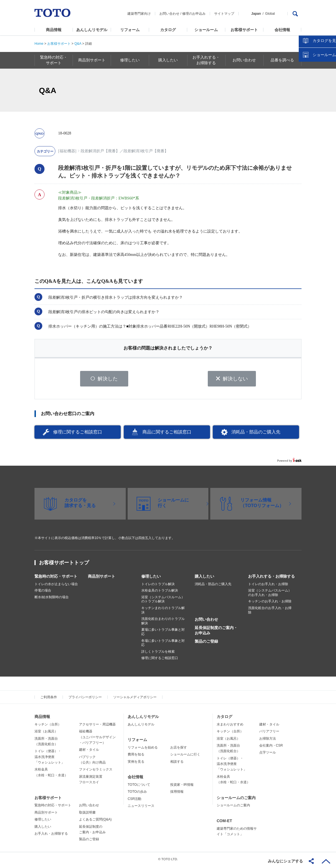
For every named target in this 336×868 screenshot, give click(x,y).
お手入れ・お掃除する (51, 835)
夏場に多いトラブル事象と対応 (163, 634)
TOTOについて (139, 787)
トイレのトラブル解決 (158, 586)
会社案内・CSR (271, 747)
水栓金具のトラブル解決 (160, 593)
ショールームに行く (185, 757)
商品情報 (54, 30)
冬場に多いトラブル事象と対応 (163, 645)
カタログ (168, 30)
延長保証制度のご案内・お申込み (216, 632)
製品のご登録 (206, 643)
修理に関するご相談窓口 (78, 434)
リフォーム (130, 30)
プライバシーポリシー (85, 699)
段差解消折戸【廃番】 (100, 151)
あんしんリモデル (92, 30)
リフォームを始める (143, 749)
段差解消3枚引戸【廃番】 (146, 151)
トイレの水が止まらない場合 (56, 586)
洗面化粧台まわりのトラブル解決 (163, 623)
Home (39, 44)
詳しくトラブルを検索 (158, 654)
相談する (177, 764)
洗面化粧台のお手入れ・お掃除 (270, 612)
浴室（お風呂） (46, 733)
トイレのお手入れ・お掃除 (268, 586)
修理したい (151, 578)
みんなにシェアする (285, 861)
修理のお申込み (194, 14)
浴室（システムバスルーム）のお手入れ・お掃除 (270, 595)
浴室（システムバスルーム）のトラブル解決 (163, 601)
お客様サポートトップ (64, 565)
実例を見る (136, 764)
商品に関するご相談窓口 (167, 434)
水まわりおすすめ (230, 726)
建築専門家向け (139, 14)
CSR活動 (134, 801)
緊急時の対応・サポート (56, 578)
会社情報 (282, 30)
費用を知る (136, 757)
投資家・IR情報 (182, 787)
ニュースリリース (141, 808)
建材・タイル (89, 752)
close (329, 90)
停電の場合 (43, 593)
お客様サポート (244, 30)
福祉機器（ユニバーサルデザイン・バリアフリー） (97, 739)
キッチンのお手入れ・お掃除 (270, 603)
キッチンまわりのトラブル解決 (163, 612)
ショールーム (206, 30)
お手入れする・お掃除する (271, 578)
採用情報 (177, 794)
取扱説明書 (87, 814)
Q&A (78, 44)
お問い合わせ (169, 14)
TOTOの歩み (137, 794)
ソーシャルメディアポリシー (135, 699)
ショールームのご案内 (236, 800)
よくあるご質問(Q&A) (95, 822)
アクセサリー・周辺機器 (97, 726)
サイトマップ (224, 14)
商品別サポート (102, 578)
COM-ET (224, 823)
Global (270, 14)
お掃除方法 (268, 740)
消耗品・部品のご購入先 (256, 434)
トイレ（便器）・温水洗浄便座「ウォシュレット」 (50, 759)
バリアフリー (269, 733)
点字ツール (268, 755)
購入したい (204, 578)
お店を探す (179, 749)
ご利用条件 (49, 699)
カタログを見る (313, 104)
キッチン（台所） (48, 726)
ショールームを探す (317, 119)
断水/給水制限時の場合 (52, 599)
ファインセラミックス (96, 772)
